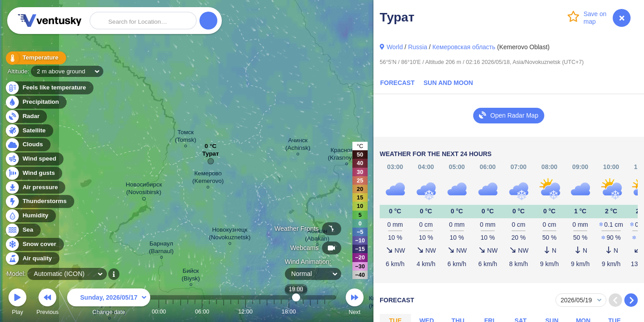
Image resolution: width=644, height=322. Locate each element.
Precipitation (36, 102)
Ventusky (48, 21)
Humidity (30, 216)
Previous (47, 303)
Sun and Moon (448, 83)
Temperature (35, 58)
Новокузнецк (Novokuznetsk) (230, 235)
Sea (23, 230)
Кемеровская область (464, 47)
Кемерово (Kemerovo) (208, 178)
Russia (417, 47)
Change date (109, 303)
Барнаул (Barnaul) (161, 249)
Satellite (29, 131)
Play (17, 303)
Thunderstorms (39, 201)
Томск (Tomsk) (186, 137)
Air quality (32, 259)
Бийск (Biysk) (191, 276)
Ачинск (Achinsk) (298, 145)
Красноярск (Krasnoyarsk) (347, 155)
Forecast (397, 83)
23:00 (325, 311)
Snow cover (34, 244)
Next (355, 303)
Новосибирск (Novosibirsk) (144, 190)
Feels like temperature (49, 88)
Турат (210, 156)
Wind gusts (34, 173)
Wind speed (34, 159)
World (394, 47)
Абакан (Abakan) (317, 236)
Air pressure (35, 188)
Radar (26, 117)
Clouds (28, 145)
